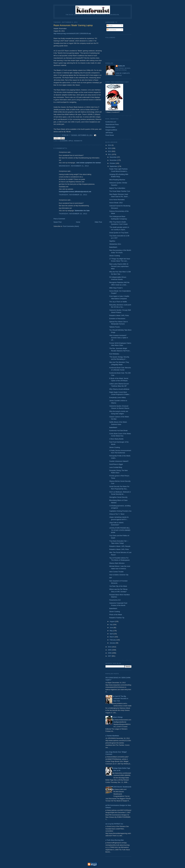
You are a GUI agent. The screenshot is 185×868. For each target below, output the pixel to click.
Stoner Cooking (115, 256)
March (112, 637)
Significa (112, 241)
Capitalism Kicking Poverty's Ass (120, 511)
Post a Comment (59, 219)
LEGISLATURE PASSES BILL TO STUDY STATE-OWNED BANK (120, 530)
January (113, 643)
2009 (110, 650)
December (114, 157)
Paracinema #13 (115, 600)
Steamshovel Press (112, 124)
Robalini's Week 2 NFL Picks (119, 549)
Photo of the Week (116, 615)
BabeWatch (113, 247)
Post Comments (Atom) (71, 226)
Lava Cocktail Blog (116, 467)
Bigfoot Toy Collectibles (117, 188)
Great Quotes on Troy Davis (119, 233)
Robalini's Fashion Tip (117, 618)
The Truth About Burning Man (114, 840)
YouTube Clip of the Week (118, 586)
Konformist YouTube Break (118, 431)
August (112, 621)
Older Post (98, 222)
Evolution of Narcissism (117, 319)
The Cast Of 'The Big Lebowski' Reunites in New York (120, 699)
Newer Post (58, 222)
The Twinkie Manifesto (111, 736)
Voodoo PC (78, 141)
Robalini (121, 66)
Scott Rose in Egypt (116, 464)
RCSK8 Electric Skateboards (121, 787)
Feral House (110, 135)
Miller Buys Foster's (116, 288)
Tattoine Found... (115, 327)
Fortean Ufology (117, 717)
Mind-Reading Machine (117, 180)
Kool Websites (114, 354)
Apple (71, 141)
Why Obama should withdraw (119, 389)
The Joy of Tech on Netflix (118, 302)
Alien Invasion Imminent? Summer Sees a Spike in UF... (119, 338)
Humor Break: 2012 (116, 203)
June (112, 628)
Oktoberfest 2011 (115, 244)
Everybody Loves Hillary (117, 397)
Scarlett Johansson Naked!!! (119, 461)
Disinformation (110, 127)
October (113, 163)
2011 (110, 154)
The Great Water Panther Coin (120, 191)
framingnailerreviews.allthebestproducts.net (75, 192)
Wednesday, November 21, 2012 (74, 166)
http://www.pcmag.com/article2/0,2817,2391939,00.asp (72, 33)
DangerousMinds (111, 130)
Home (78, 222)
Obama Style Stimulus (117, 563)
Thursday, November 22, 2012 (73, 195)
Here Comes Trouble (116, 572)
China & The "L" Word (117, 514)
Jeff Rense (109, 133)
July (111, 625)
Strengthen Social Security (118, 497)
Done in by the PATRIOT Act (113, 824)
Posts (110, 26)
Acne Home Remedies (117, 200)
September (114, 166)
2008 (110, 653)
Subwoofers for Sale (82, 211)
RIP (111, 578)
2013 (110, 148)
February (113, 640)
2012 (110, 151)
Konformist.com (111, 122)
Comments (111, 30)
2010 (110, 647)
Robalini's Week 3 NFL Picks (119, 315)
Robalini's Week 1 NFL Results (120, 546)
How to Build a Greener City (119, 575)
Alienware (64, 141)
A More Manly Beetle (116, 439)
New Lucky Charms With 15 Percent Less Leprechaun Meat (119, 266)
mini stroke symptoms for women (89, 163)
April (111, 634)
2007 (110, 656)
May (111, 631)
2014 (110, 145)
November (114, 160)
